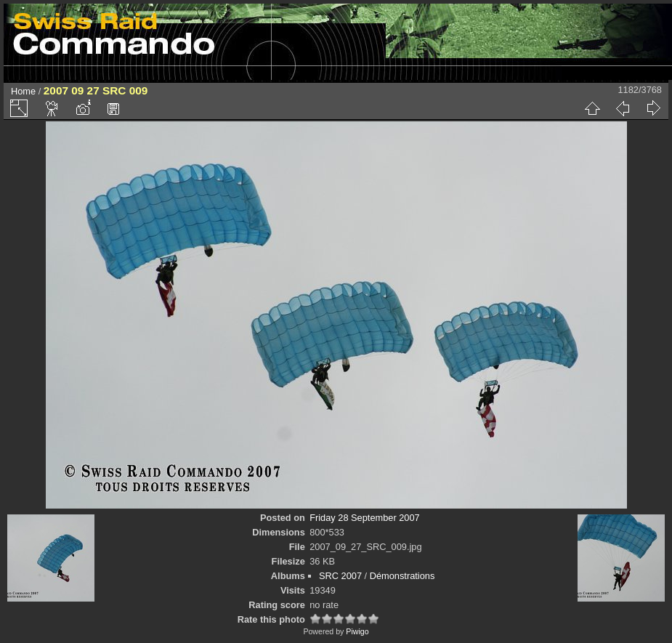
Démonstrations (402, 576)
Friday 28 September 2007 (365, 518)
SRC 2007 (340, 576)
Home (23, 91)
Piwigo (357, 631)
